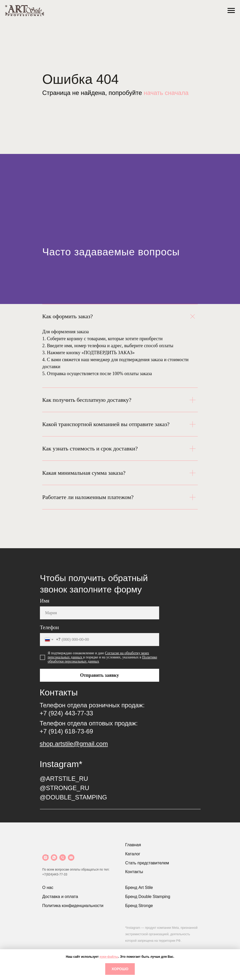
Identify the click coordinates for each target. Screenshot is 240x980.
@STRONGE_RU (64, 788)
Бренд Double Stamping (148, 897)
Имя (45, 601)
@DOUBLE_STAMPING (73, 797)
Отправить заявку (100, 675)
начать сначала (166, 93)
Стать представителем (147, 863)
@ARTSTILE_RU (64, 779)
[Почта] (71, 857)
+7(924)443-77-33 (55, 874)
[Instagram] (45, 857)
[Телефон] (63, 857)
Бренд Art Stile (139, 888)
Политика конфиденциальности (73, 906)
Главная (133, 845)
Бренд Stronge (139, 906)
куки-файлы (109, 957)
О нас (48, 888)
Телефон (49, 627)
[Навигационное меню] (231, 11)
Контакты (134, 872)
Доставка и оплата (60, 897)
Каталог (133, 854)
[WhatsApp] (54, 857)
